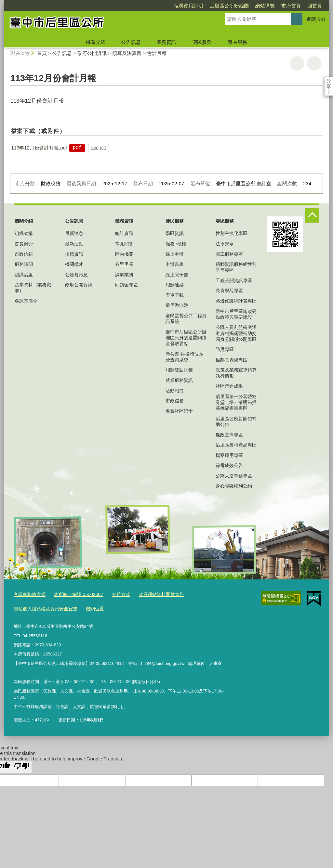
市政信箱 (24, 254)
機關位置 (90, 608)
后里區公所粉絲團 (192, 6)
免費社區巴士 (179, 411)
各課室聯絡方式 (28, 594)
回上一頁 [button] (314, 63)
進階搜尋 (316, 19)
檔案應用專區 (229, 455)
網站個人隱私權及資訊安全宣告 (43, 608)
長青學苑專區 (229, 291)
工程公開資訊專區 (234, 280)
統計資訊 (124, 233)
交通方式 (114, 594)
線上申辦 (175, 254)
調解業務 (124, 275)
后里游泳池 (177, 305)
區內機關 (124, 254)
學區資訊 (175, 233)
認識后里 (24, 275)
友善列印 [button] (297, 63)
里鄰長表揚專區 (232, 360)
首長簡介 (24, 244)
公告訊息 (131, 42)
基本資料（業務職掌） (33, 288)
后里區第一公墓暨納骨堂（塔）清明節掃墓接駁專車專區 (236, 402)
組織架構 (24, 233)
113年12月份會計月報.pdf (39, 148)
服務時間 (24, 264)
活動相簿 (175, 391)
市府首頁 (254, 6)
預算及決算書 (127, 53)
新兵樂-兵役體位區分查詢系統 (185, 357)
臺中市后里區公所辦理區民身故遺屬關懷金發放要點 (186, 338)
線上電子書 (177, 275)
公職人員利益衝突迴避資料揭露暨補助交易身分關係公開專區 (236, 333)
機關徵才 (74, 264)
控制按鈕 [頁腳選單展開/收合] (312, 215)
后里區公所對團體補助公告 (236, 421)
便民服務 (202, 42)
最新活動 (74, 244)
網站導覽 (228, 6)
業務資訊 (166, 42)
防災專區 (225, 349)
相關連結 (175, 285)
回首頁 (277, 6)
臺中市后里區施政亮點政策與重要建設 (236, 314)
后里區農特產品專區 (236, 445)
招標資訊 (74, 254)
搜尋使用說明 (151, 6)
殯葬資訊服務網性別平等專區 (236, 267)
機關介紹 (96, 42)
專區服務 (237, 42)
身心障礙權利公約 (234, 486)
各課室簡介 (26, 301)
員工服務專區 (229, 254)
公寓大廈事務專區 (234, 476)
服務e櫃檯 (176, 244)
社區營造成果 (229, 386)
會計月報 (157, 53)
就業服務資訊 (179, 380)
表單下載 (175, 295)
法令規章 (225, 244)
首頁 (42, 53)
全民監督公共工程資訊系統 (186, 318)
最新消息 (74, 233)
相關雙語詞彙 (179, 370)
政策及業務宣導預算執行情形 (236, 373)
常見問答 (124, 244)
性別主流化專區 (232, 233)
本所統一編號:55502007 (74, 594)
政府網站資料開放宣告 (152, 594)
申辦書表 (175, 264)
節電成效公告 (229, 465)
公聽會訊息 (76, 275)
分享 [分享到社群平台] (329, 81)
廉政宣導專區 (229, 435)
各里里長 (124, 264)
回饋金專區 (127, 285)
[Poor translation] (22, 765)
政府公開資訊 (92, 53)
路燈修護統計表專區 (236, 301)
